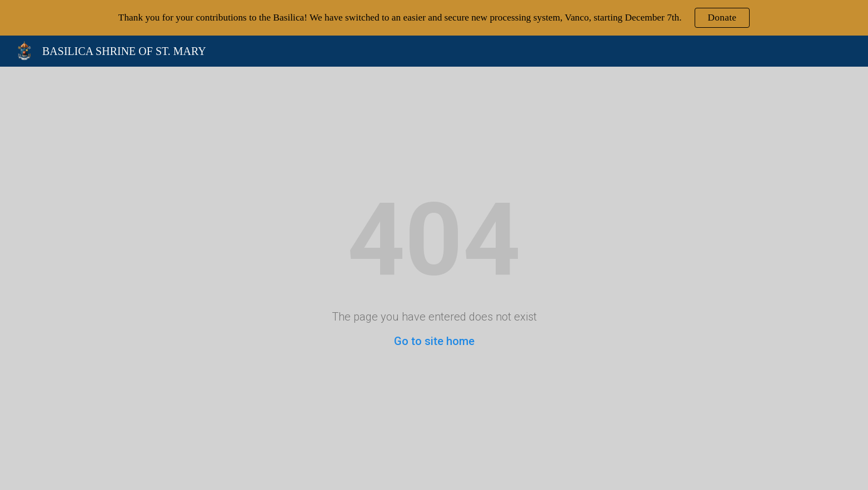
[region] (434, 18)
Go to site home (434, 341)
